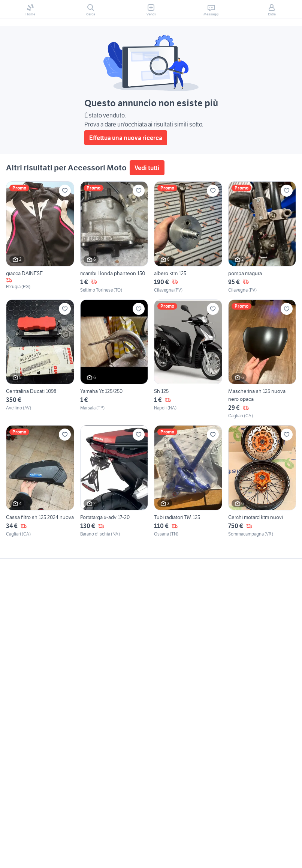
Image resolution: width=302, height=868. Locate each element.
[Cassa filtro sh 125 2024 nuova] (40, 481)
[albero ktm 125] (188, 237)
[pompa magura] (262, 237)
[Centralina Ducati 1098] (40, 360)
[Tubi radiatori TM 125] (188, 481)
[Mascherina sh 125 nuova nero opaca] (262, 360)
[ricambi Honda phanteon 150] (114, 237)
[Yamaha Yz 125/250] (114, 360)
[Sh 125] (188, 360)
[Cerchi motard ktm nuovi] (262, 481)
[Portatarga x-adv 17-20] (114, 481)
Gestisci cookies (26, 673)
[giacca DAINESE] (40, 237)
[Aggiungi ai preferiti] (65, 191)
